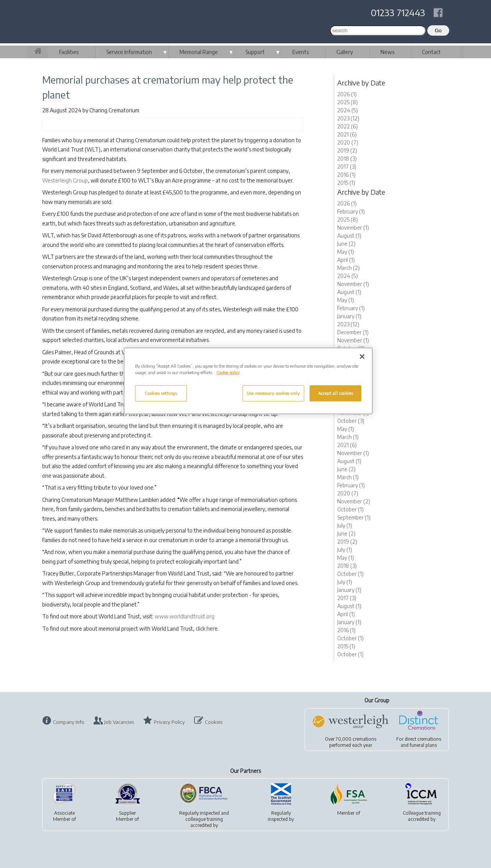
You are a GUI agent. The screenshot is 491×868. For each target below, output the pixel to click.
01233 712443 (398, 12)
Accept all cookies (335, 393)
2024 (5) (348, 110)
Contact (431, 52)
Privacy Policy (169, 722)
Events (301, 52)
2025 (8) (348, 102)
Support (255, 52)
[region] (248, 381)
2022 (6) (348, 126)
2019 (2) (347, 150)
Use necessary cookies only (273, 393)
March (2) (348, 268)
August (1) (349, 236)
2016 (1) (346, 175)
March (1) (348, 437)
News (387, 52)
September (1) (354, 517)
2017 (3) (347, 167)
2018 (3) (347, 159)
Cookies (214, 722)
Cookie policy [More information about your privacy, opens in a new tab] (228, 372)
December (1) (353, 332)
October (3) (351, 421)
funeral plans (423, 745)
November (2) (354, 501)
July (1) (345, 525)
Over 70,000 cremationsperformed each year (351, 742)
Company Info (69, 722)
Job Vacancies (119, 722)
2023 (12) (348, 118)
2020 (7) (348, 142)
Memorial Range (199, 52)
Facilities (69, 52)
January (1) (349, 316)
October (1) (350, 509)
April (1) (346, 260)
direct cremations (423, 739)
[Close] (362, 357)
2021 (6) (347, 134)
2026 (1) (347, 94)
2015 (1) (346, 183)
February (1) (351, 211)
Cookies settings (161, 393)
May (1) (346, 252)
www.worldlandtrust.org (185, 616)
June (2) (346, 244)
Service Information (129, 52)
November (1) (353, 228)
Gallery (345, 52)
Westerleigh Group (65, 180)
